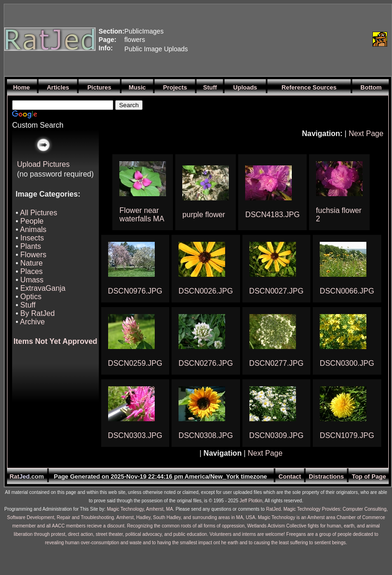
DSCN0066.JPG (347, 291)
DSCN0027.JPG (277, 291)
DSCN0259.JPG (135, 363)
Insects (32, 238)
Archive (32, 322)
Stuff (28, 305)
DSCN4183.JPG (272, 215)
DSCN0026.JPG (206, 291)
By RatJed (38, 313)
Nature (32, 263)
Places (32, 271)
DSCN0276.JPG (206, 363)
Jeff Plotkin (251, 501)
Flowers (34, 255)
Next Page (366, 133)
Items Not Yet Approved (55, 341)
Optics (31, 297)
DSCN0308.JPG (206, 435)
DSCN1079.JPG (347, 435)
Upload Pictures (44, 164)
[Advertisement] (235, 39)
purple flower (204, 215)
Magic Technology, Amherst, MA (140, 509)
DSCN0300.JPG (347, 363)
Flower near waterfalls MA (142, 215)
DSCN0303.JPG (135, 435)
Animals (33, 229)
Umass (32, 280)
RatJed (274, 509)
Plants (31, 246)
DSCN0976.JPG (135, 291)
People (32, 221)
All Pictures (39, 213)
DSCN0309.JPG (277, 435)
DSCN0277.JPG (277, 363)
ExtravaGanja (43, 288)
